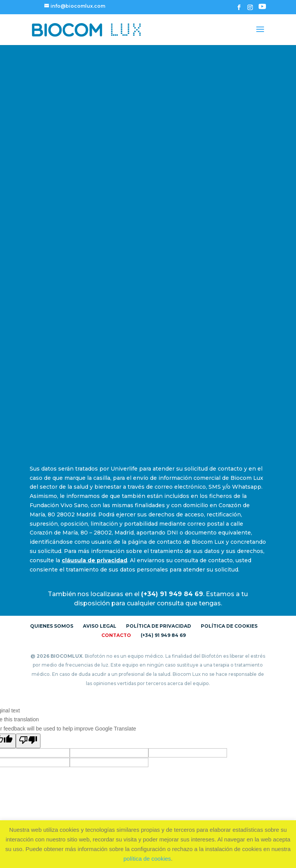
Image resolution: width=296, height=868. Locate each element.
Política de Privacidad (159, 626)
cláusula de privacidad (94, 560)
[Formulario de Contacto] (146, 253)
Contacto (116, 635)
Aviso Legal (100, 626)
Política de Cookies (229, 626)
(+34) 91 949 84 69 (163, 635)
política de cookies (147, 859)
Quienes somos (52, 626)
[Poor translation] (28, 741)
